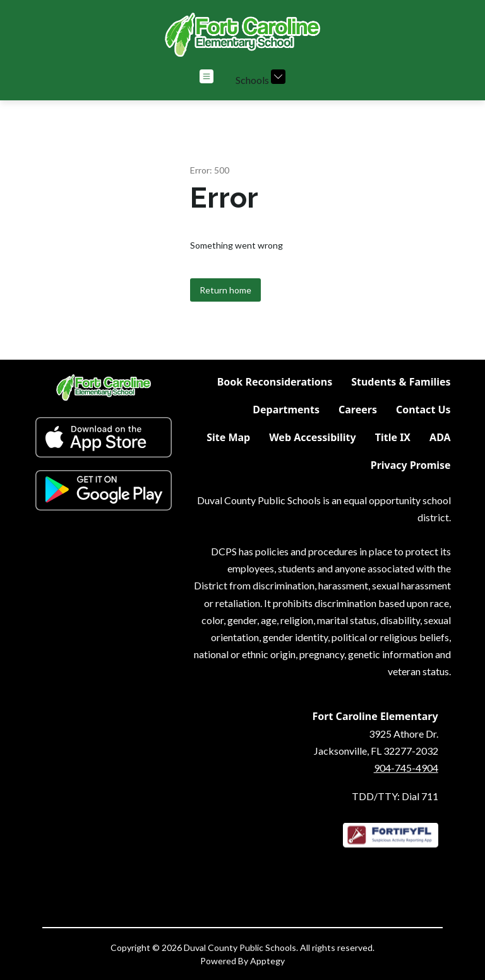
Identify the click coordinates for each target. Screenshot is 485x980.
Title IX (393, 437)
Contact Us (423, 410)
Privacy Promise (411, 465)
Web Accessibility (313, 437)
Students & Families (401, 382)
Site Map (228, 437)
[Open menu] (207, 76)
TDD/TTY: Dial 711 (395, 796)
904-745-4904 (406, 768)
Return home (225, 290)
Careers (358, 410)
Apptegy (267, 961)
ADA (440, 437)
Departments (286, 410)
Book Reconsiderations (275, 382)
